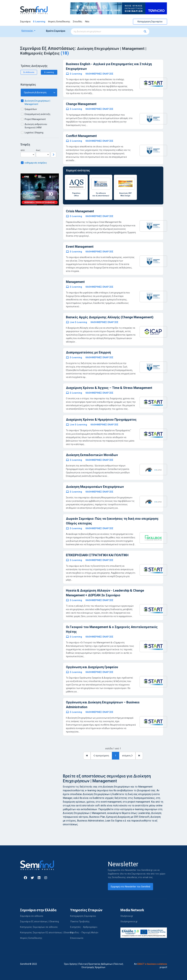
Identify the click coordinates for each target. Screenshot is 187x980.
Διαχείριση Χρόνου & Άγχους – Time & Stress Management (109, 388)
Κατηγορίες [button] (28, 31)
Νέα (87, 22)
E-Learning (39, 22)
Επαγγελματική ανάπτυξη (37, 114)
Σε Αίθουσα (29, 72)
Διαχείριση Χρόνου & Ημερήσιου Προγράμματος (101, 420)
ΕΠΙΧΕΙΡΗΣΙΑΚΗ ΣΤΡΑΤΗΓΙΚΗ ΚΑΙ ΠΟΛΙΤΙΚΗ (97, 555)
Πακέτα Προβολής (80, 922)
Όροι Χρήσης (71, 964)
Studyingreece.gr (129, 922)
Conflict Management (81, 136)
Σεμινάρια (25, 22)
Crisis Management (80, 211)
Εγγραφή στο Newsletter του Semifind (130, 887)
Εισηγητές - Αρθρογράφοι (84, 927)
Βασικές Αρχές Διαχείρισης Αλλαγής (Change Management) (110, 317)
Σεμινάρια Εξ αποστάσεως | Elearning (39, 922)
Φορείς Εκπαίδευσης (59, 22)
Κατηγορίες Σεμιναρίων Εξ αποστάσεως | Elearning (47, 933)
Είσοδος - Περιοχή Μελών (84, 933)
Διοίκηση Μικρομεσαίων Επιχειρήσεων (95, 487)
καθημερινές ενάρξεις (36, 163)
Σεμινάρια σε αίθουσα (32, 916)
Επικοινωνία (77, 938)
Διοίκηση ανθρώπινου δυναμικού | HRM (36, 126)
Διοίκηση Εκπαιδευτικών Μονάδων (92, 455)
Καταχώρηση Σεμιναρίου (150, 22)
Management (75, 282)
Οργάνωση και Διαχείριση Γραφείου (92, 667)
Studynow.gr (127, 916)
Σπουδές (78, 22)
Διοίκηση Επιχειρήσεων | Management (37, 102)
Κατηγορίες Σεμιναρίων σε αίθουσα (39, 927)
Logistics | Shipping (34, 133)
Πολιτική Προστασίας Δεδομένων (96, 964)
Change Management (81, 104)
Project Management (35, 119)
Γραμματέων (31, 109)
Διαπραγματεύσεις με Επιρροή (88, 352)
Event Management (80, 247)
